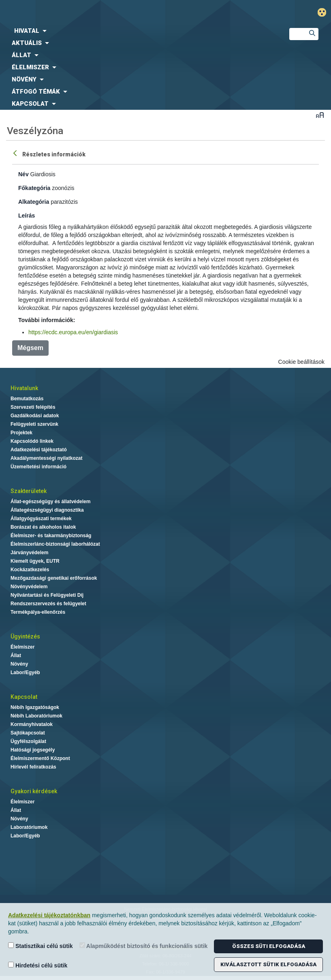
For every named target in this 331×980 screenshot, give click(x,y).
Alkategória (34, 202)
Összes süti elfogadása (269, 946)
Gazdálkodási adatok (35, 416)
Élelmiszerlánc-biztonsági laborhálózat (55, 544)
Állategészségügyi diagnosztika (47, 510)
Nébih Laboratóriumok (36, 716)
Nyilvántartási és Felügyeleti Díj (47, 595)
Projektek (21, 433)
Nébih (110, 13)
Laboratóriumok (29, 827)
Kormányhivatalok (32, 724)
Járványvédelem (29, 553)
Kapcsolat (24, 697)
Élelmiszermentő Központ (40, 758)
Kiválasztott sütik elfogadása (268, 964)
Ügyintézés (25, 636)
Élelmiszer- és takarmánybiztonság (51, 536)
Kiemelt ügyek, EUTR (35, 561)
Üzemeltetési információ (38, 467)
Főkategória (34, 188)
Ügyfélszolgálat (28, 741)
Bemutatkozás (27, 399)
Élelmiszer (22, 647)
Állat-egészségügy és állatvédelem (50, 502)
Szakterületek (29, 491)
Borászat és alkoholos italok (43, 527)
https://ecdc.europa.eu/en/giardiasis (73, 332)
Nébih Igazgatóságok (35, 707)
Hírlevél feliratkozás (33, 767)
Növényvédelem (29, 587)
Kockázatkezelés (30, 570)
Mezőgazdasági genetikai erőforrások (54, 578)
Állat (16, 655)
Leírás (27, 216)
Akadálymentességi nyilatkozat (46, 458)
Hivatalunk (24, 388)
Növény (19, 664)
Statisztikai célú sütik (41, 946)
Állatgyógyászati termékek (41, 519)
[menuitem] (138, 31)
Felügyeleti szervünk (34, 424)
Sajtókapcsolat (28, 733)
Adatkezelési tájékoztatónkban (49, 915)
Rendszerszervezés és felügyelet (48, 604)
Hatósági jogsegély (33, 750)
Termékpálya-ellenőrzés (38, 612)
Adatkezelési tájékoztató (39, 450)
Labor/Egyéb (25, 673)
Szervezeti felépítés (33, 407)
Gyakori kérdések (34, 791)
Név (23, 174)
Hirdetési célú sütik (38, 965)
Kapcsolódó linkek (32, 441)
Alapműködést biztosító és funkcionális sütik (144, 946)
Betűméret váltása (320, 115)
